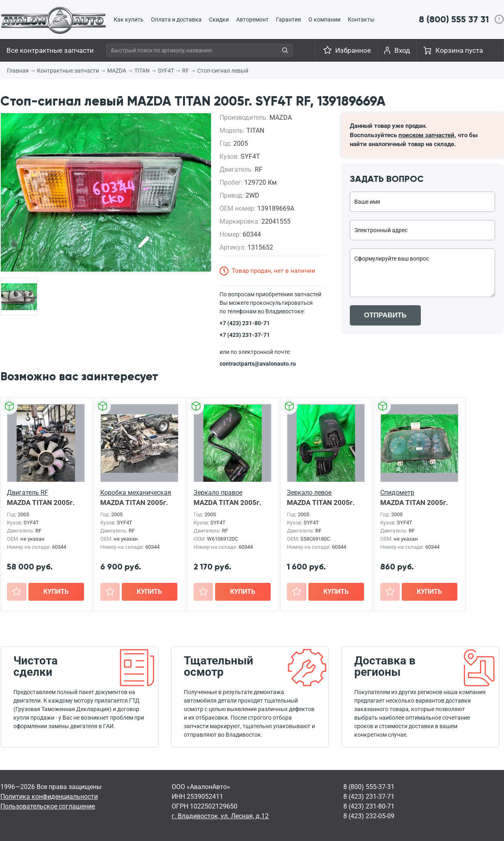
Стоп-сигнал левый (223, 71)
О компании (324, 19)
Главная (18, 71)
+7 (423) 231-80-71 (245, 323)
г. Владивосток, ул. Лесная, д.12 (220, 816)
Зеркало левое (309, 493)
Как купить (129, 19)
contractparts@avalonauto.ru (258, 364)
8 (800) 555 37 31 (454, 19)
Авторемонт (252, 19)
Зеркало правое (218, 493)
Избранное (353, 50)
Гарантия (289, 19)
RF (186, 71)
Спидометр (397, 493)
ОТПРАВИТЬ (385, 315)
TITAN (142, 71)
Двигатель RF (28, 493)
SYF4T (166, 71)
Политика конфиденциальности (49, 797)
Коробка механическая (136, 493)
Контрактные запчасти (68, 71)
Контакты (361, 19)
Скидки (219, 19)
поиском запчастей (426, 135)
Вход (402, 50)
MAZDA (117, 71)
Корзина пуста (459, 50)
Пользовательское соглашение (48, 806)
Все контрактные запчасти (50, 50)
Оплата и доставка (176, 19)
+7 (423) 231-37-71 (245, 335)
